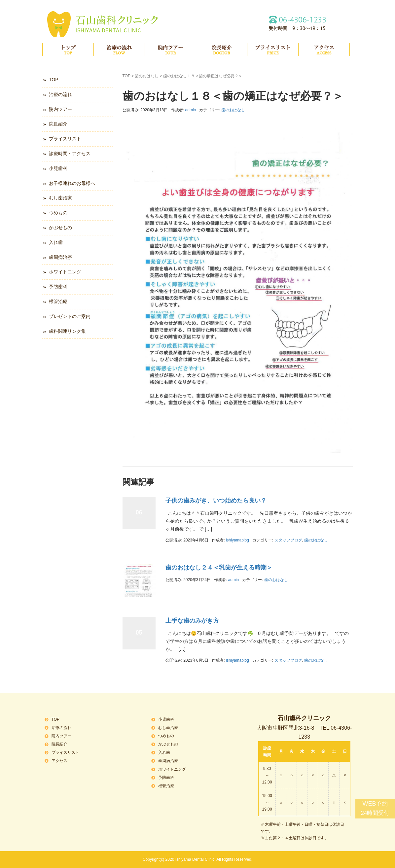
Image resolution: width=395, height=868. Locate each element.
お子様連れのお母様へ (72, 183)
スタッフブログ (288, 540)
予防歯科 (58, 287)
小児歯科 (58, 168)
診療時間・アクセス (70, 154)
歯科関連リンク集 (67, 331)
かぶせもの (60, 227)
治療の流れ (119, 50)
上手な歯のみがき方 (192, 621)
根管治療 (58, 301)
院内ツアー (170, 50)
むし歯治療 (60, 198)
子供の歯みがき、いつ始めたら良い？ (216, 501)
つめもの (58, 213)
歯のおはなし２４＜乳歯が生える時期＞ (219, 568)
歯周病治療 (60, 257)
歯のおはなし (147, 76)
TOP (68, 50)
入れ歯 (56, 242)
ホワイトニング (65, 272)
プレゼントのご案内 (70, 316)
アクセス (324, 50)
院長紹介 (222, 50)
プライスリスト (273, 50)
